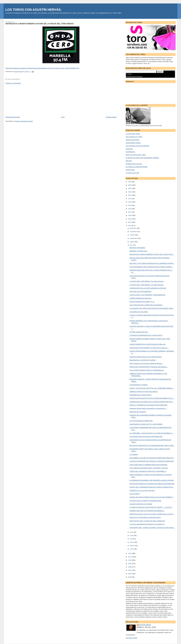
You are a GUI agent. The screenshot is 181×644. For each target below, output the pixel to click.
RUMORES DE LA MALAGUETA (140, 395)
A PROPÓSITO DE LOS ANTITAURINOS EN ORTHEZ (148, 288)
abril (131, 539)
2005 (130, 577)
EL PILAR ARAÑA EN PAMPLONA (141, 421)
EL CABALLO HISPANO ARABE (137, 167)
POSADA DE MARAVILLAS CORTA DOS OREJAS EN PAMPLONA (152, 484)
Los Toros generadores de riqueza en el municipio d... (147, 524)
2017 (130, 212)
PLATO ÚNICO (135, 494)
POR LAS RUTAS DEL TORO (136, 155)
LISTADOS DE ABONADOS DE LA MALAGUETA (146, 335)
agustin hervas (145, 625)
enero (132, 549)
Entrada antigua (111, 117)
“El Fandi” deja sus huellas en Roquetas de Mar (145, 501)
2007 (130, 570)
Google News (130, 170)
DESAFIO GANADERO (137, 248)
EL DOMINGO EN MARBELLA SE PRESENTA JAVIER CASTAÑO (152, 480)
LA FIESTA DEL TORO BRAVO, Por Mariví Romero (147, 281)
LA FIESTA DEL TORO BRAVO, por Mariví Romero (147, 285)
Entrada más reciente (13, 117)
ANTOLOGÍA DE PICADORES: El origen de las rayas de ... (149, 348)
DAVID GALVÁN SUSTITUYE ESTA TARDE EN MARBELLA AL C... (152, 398)
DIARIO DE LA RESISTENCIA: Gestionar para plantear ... (149, 367)
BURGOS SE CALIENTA (138, 412)
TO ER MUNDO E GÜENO (139, 385)
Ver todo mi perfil (131, 638)
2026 (130, 182)
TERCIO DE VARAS (133, 140)
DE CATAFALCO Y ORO (134, 137)
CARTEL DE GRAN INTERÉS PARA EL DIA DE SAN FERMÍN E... (152, 497)
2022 (130, 195)
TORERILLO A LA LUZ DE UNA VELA (142, 490)
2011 (130, 557)
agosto (132, 242)
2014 (130, 222)
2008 (130, 567)
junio (132, 532)
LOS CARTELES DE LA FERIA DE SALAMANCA (146, 305)
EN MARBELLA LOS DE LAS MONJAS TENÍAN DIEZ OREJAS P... (152, 458)
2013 (130, 226)
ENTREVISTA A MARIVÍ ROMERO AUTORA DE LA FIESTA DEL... (152, 254)
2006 (130, 574)
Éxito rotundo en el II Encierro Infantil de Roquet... (146, 363)
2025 (130, 185)
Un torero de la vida (132, 173)
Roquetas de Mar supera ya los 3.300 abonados (146, 357)
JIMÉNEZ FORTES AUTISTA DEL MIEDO (143, 392)
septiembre (134, 238)
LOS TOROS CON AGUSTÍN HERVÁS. (33, 10)
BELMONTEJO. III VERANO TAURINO (143, 360)
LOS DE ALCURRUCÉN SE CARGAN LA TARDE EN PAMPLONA (152, 461)
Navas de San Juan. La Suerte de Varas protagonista (147, 521)
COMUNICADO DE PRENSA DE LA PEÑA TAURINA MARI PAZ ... (152, 402)
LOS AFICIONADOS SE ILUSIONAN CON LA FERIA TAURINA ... (151, 267)
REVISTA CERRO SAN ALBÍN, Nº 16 (142, 302)
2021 (130, 199)
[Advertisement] (23, 100)
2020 (130, 202)
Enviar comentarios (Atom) (24, 121)
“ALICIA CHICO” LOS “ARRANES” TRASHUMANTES (147, 295)
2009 (130, 564)
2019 (130, 205)
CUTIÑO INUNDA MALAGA (139, 332)
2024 (130, 188)
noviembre (134, 232)
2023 (130, 192)
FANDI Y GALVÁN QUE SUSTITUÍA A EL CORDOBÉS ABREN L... (152, 388)
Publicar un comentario (13, 83)
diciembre (133, 228)
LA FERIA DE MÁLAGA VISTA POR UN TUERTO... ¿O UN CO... (151, 507)
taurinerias (129, 149)
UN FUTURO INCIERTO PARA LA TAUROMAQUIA (147, 370)
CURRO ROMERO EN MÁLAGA (140, 298)
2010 (130, 560)
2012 (130, 553)
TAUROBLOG (130, 152)
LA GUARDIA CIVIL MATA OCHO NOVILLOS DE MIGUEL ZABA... (152, 308)
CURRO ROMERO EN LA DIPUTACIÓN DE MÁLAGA (148, 344)
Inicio (63, 117)
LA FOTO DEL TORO (133, 134)
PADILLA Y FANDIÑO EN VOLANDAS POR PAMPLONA (148, 405)
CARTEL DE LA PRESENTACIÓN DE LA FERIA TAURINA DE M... (152, 487)
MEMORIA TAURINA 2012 (138, 251)
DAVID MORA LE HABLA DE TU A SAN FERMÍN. (146, 424)
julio (131, 245)
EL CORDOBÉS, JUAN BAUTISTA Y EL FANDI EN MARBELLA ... (152, 433)
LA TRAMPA (134, 455)
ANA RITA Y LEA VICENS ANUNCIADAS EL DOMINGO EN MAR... (152, 263)
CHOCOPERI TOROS (133, 143)
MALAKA (129, 161)
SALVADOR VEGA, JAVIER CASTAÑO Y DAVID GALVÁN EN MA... (152, 528)
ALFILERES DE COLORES (139, 312)
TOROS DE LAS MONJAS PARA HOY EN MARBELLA (148, 471)
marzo (132, 542)
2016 (130, 215)
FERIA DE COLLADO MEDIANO (140, 292)
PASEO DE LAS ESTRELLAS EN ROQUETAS (145, 517)
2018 (130, 209)
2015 (130, 219)
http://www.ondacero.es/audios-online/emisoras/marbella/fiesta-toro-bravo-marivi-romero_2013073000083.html (42, 68)
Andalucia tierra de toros (134, 164)
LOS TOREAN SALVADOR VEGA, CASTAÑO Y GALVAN (149, 468)
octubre (133, 235)
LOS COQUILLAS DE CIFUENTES (138, 146)
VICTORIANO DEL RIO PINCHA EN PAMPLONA (146, 437)
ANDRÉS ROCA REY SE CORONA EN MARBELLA (147, 511)
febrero (132, 546)
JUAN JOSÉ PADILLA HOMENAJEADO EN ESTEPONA (148, 465)
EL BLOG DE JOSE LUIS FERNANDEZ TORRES (142, 158)
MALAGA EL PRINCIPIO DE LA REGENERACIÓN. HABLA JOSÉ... (152, 446)
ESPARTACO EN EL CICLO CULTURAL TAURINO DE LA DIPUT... (152, 514)
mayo (132, 535)
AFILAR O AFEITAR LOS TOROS (141, 504)
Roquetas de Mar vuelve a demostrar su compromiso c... (148, 408)
